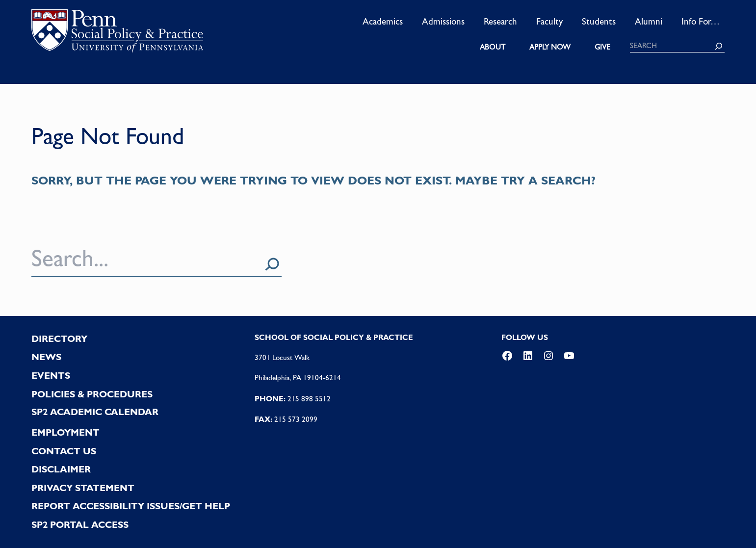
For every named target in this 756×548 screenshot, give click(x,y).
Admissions (443, 21)
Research (500, 21)
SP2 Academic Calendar (95, 412)
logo (117, 34)
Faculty (549, 21)
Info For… (701, 21)
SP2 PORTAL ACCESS (80, 525)
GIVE (602, 47)
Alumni (649, 21)
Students (599, 21)
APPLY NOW (550, 47)
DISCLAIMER (61, 469)
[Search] (719, 46)
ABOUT (493, 47)
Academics (383, 21)
